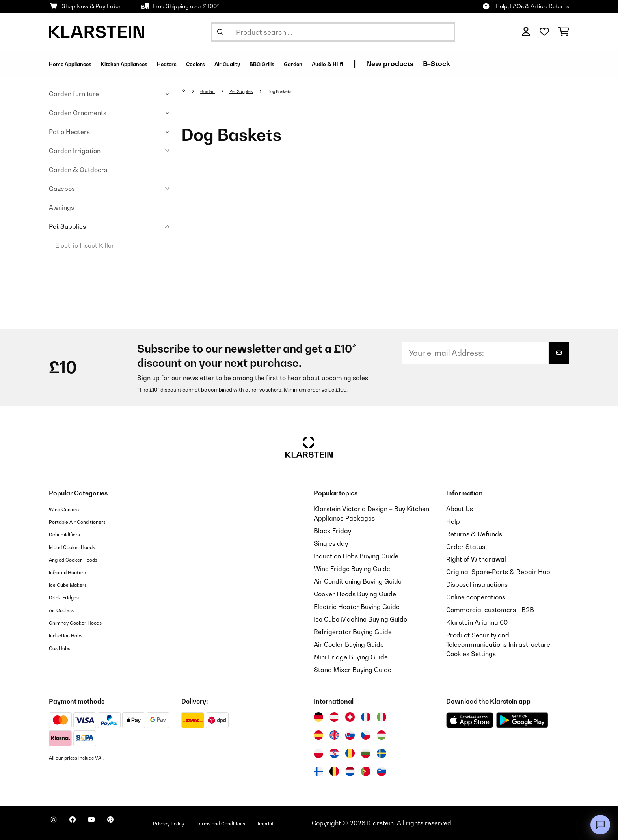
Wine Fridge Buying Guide (352, 569)
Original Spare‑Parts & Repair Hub (498, 572)
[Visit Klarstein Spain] (318, 735)
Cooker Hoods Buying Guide (355, 594)
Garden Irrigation (75, 151)
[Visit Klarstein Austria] (334, 717)
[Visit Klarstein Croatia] (334, 753)
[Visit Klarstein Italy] (382, 717)
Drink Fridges (69, 597)
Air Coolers (65, 610)
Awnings (61, 207)
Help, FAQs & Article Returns (532, 6)
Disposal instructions (477, 584)
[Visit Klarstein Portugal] (366, 771)
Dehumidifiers (70, 534)
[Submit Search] (220, 32)
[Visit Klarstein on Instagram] (57, 824)
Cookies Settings (471, 654)
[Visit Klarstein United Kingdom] (334, 735)
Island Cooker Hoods (79, 547)
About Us (460, 509)
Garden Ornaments (78, 113)
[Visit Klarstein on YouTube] (107, 824)
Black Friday (332, 531)
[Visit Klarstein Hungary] (382, 735)
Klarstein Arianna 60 (477, 622)
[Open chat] (600, 825)
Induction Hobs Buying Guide (356, 556)
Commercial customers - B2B (490, 610)
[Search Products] (333, 32)
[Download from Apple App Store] (469, 720)
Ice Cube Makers (74, 584)
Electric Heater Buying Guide (357, 607)
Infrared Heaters (74, 572)
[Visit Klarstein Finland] (318, 771)
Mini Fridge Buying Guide (351, 657)
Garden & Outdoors (78, 170)
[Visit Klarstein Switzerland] (350, 717)
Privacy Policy (199, 823)
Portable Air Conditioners (86, 521)
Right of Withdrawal (476, 559)
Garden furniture (74, 94)
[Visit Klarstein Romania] (350, 753)
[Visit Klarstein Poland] (318, 753)
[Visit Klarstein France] (366, 717)
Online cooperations (476, 597)
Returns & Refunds (474, 534)
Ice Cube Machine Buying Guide (360, 619)
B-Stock (526, 64)
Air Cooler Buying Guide (349, 644)
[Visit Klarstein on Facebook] (82, 824)
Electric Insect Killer (85, 245)
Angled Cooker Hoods (81, 559)
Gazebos (62, 189)
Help (453, 521)
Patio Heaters (69, 132)
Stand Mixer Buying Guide (353, 670)
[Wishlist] (544, 32)
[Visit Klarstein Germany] (318, 717)
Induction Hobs (71, 635)
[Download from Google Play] (522, 720)
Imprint (319, 823)
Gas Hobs (63, 648)
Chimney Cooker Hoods (83, 622)
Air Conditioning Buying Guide (358, 581)
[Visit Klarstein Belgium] (334, 771)
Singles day (331, 543)
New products (479, 64)
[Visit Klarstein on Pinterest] (132, 824)
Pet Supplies (67, 226)
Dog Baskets (296, 91)
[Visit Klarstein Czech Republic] (366, 735)
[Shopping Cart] (564, 32)
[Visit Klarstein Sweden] (382, 753)
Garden (211, 91)
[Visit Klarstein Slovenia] (382, 771)
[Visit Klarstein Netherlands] (350, 771)
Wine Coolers (68, 509)
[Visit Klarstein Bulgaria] (366, 753)
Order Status (466, 547)
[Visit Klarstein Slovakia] (350, 735)
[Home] (191, 91)
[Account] (526, 32)
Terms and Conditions (264, 823)
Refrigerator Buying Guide (353, 632)
